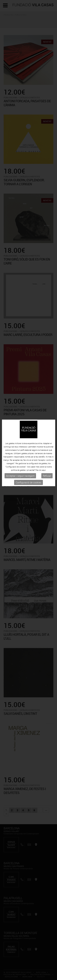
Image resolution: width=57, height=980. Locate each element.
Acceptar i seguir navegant (20, 455)
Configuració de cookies (28, 461)
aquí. (44, 449)
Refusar (47, 455)
